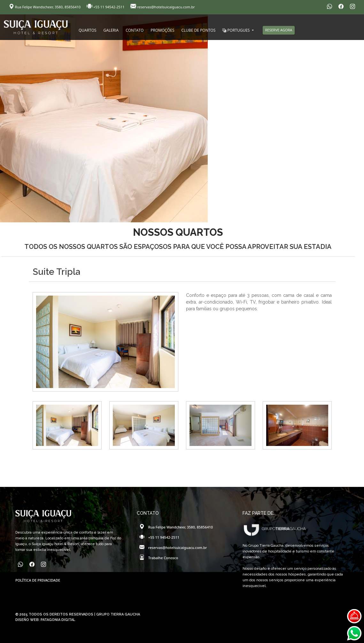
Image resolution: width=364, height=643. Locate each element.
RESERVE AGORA (279, 30)
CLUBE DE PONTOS (199, 30)
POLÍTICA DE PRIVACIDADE (38, 580)
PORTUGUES (236, 30)
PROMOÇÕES (162, 30)
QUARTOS (88, 30)
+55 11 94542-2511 (106, 7)
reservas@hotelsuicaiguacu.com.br (163, 7)
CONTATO (135, 30)
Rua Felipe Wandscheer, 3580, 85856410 (45, 7)
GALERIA (111, 30)
